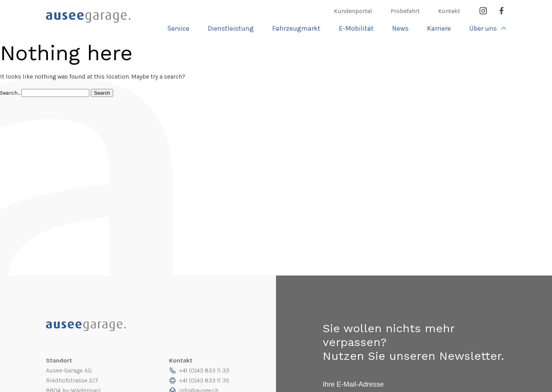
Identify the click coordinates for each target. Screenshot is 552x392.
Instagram (483, 11)
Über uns (483, 28)
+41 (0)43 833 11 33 (204, 370)
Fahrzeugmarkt (296, 28)
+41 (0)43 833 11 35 (204, 380)
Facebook (501, 11)
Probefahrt (405, 11)
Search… (11, 93)
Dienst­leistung (231, 28)
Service (178, 28)
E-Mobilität (356, 28)
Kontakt (449, 11)
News (400, 28)
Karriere (439, 28)
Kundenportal (353, 11)
